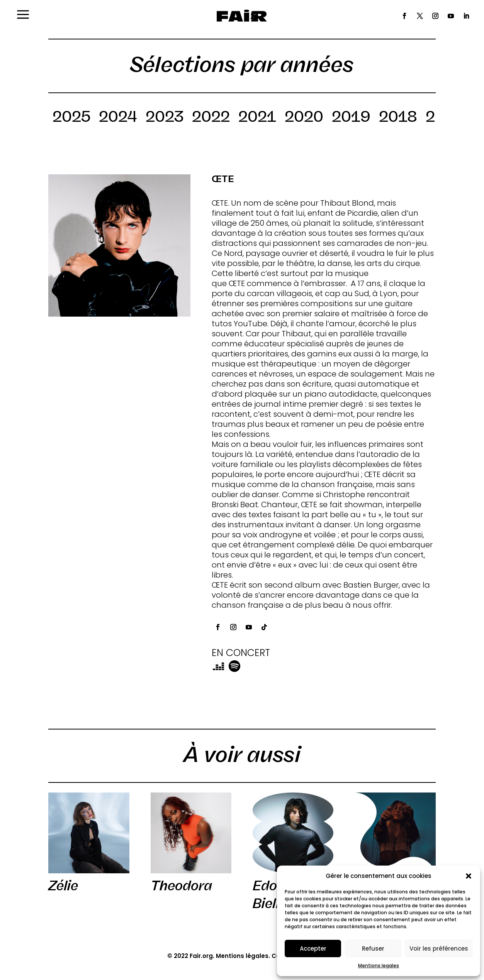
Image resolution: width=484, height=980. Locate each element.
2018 (398, 118)
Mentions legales (379, 966)
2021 (257, 118)
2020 (304, 118)
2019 (351, 118)
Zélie (63, 886)
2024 (118, 118)
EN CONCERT (241, 653)
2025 (71, 118)
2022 (211, 118)
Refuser (373, 948)
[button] (469, 876)
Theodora (181, 886)
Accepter (313, 948)
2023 (165, 118)
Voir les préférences (439, 948)
